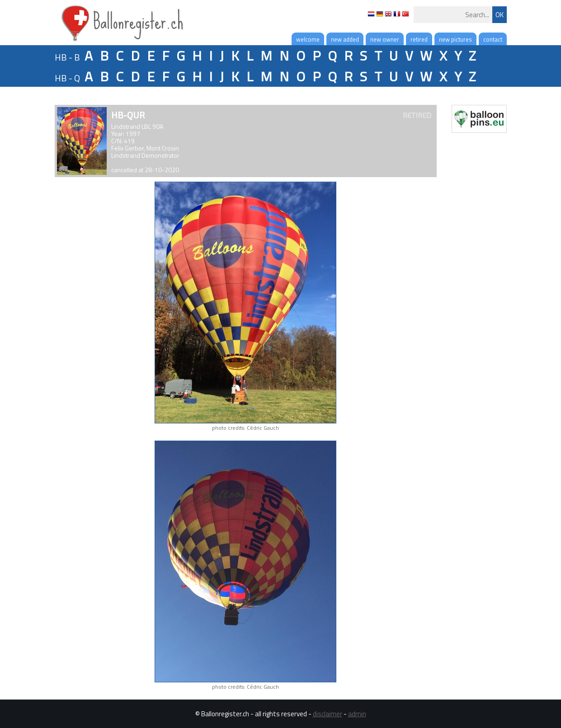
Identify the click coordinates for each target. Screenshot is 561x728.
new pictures (455, 39)
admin (357, 714)
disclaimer (328, 714)
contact (493, 39)
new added (345, 39)
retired (419, 39)
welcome (308, 39)
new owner (385, 39)
